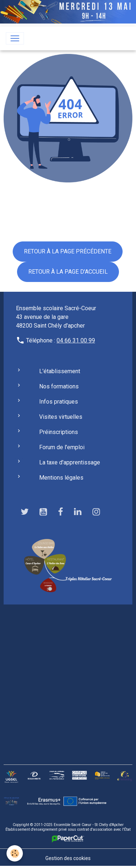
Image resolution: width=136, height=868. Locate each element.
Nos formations (59, 386)
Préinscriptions (59, 432)
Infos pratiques (59, 402)
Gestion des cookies (68, 858)
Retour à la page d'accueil (68, 272)
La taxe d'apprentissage (70, 462)
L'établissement (60, 371)
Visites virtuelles (61, 417)
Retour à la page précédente (68, 251)
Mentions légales (61, 478)
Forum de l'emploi (62, 447)
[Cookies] (15, 853)
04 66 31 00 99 (76, 340)
